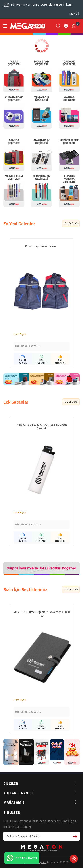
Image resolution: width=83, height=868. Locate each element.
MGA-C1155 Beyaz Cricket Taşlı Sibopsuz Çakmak (42, 427)
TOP (74, 859)
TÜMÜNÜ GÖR (71, 224)
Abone (76, 836)
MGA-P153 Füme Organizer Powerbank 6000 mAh (42, 614)
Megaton (41, 862)
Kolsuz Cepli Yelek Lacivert (41, 247)
